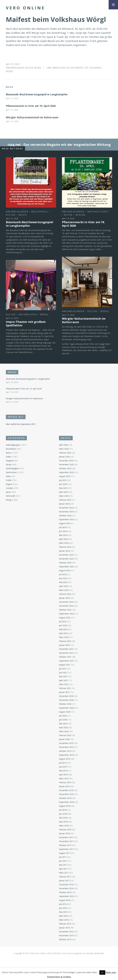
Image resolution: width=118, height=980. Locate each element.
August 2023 (65, 570)
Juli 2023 (63, 574)
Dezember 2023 (66, 555)
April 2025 (63, 492)
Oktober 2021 (65, 657)
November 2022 (66, 606)
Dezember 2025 (66, 461)
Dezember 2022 (66, 602)
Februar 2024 (65, 547)
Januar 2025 (64, 504)
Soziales (10, 488)
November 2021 (66, 653)
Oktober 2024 (65, 516)
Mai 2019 (63, 771)
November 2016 (66, 888)
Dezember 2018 (66, 790)
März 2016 (64, 920)
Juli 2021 (63, 669)
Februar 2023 (65, 594)
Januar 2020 (64, 739)
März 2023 (64, 590)
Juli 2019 (63, 763)
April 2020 (63, 727)
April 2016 (63, 916)
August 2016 (65, 900)
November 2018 (66, 794)
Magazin (10, 461)
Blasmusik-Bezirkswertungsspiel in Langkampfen (37, 94)
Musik (23, 215)
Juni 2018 (63, 814)
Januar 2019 (64, 786)
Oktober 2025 (65, 468)
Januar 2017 (64, 881)
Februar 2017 (65, 877)
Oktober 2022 (65, 610)
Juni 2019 (63, 767)
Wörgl (38, 68)
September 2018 (66, 802)
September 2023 (66, 567)
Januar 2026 (64, 457)
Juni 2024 (63, 531)
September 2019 (66, 755)
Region (81, 215)
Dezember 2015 (66, 932)
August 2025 (65, 476)
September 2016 (66, 896)
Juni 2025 (63, 484)
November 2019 (66, 747)
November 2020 (66, 700)
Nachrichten (28, 314)
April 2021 (63, 680)
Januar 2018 (64, 833)
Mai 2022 (63, 629)
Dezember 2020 (66, 696)
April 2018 (63, 822)
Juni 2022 (63, 625)
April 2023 (63, 586)
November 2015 (66, 935)
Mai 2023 (63, 582)
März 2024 (64, 543)
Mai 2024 (63, 535)
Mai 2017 (63, 865)
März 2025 (64, 496)
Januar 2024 (64, 551)
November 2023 (66, 559)
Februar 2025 (65, 500)
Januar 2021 (64, 692)
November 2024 (66, 512)
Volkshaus (95, 68)
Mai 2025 (63, 488)
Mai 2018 (63, 818)
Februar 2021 (65, 688)
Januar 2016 (64, 928)
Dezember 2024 (66, 508)
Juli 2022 (63, 621)
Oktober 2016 (65, 892)
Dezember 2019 (66, 743)
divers (9, 453)
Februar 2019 (65, 782)
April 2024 (63, 539)
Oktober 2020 (65, 704)
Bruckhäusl (40, 212)
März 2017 (64, 873)
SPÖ (86, 68)
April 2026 (63, 445)
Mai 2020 (63, 724)
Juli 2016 (63, 904)
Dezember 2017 (66, 837)
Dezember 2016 (66, 884)
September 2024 (66, 519)
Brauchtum (59, 68)
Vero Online (25, 8)
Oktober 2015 (65, 939)
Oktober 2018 (65, 798)
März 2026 (64, 449)
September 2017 (66, 849)
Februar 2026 (65, 453)
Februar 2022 (65, 641)
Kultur (29, 68)
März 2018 (64, 826)
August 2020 (65, 712)
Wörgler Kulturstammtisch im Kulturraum (32, 117)
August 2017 (65, 853)
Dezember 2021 (66, 649)
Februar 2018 (65, 830)
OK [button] (102, 972)
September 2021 (66, 661)
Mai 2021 (63, 676)
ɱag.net (14, 145)
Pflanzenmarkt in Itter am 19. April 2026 (31, 106)
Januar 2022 (64, 645)
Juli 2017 (63, 857)
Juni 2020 (63, 720)
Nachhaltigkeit (98, 212)
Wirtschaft (10, 496)
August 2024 (65, 523)
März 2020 (64, 731)
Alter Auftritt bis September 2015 (21, 424)
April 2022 (63, 633)
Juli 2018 (63, 810)
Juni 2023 (63, 578)
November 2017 (66, 841)
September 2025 (66, 472)
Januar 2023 (64, 598)
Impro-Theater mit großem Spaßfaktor (26, 324)
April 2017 (63, 869)
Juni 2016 (63, 908)
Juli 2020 (63, 716)
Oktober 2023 (65, 563)
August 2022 (65, 618)
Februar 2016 (65, 924)
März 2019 (64, 778)
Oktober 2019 (65, 751)
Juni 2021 (63, 673)
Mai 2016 (63, 912)
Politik (9, 480)
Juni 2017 (63, 861)
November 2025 (66, 464)
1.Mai (48, 68)
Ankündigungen (15, 68)
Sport (8, 492)
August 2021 (65, 665)
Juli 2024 (63, 527)
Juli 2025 (63, 480)
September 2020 (66, 708)
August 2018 (65, 806)
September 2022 (66, 614)
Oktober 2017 (65, 845)
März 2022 (64, 637)
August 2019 (65, 759)
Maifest (79, 68)
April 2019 (63, 775)
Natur (68, 215)
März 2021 (64, 684)
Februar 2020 (65, 735)
